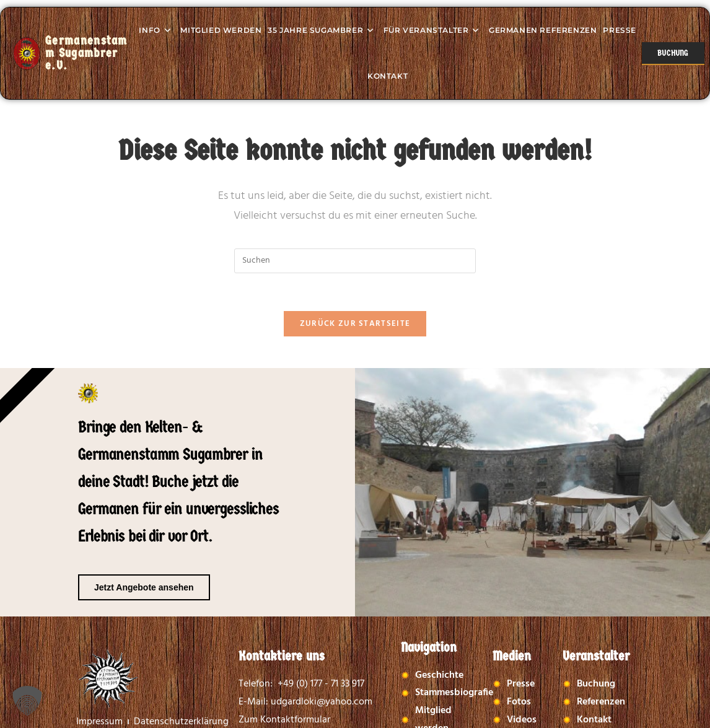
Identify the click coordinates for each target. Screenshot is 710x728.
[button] (27, 701)
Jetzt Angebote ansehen (144, 587)
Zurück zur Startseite (355, 324)
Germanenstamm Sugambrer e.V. (86, 53)
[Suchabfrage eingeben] (355, 261)
